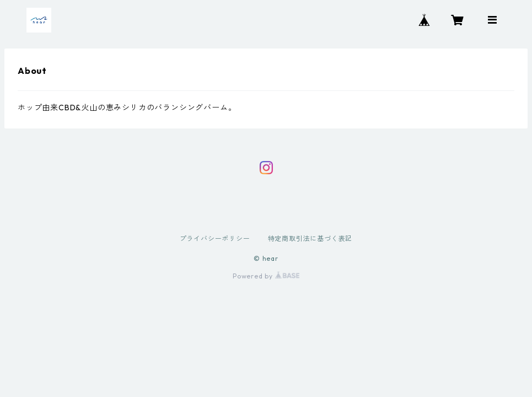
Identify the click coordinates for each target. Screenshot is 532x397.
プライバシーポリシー (215, 238)
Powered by (266, 276)
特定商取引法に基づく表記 (310, 238)
